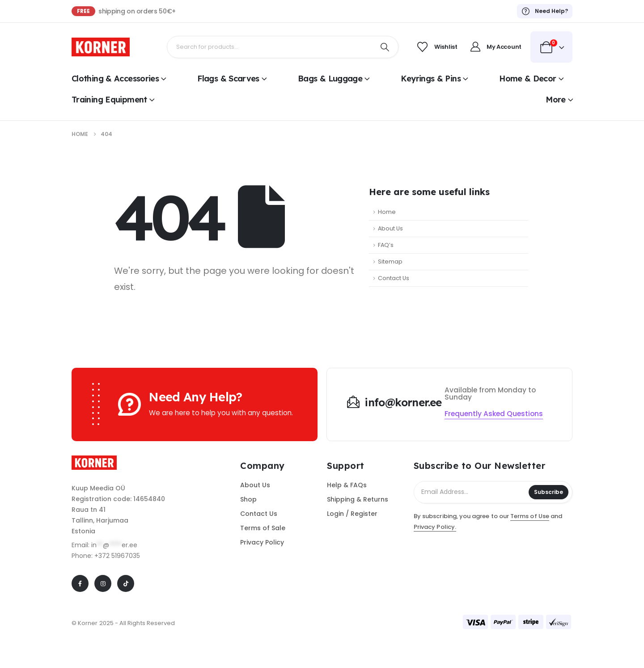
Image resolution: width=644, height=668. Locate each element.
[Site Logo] (101, 47)
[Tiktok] (126, 583)
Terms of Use (530, 516)
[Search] (385, 47)
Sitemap (390, 262)
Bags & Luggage (330, 79)
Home (387, 212)
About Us (390, 228)
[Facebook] (80, 583)
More (555, 100)
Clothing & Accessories (115, 79)
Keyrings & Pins (431, 79)
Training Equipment (109, 100)
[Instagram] (103, 583)
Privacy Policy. (435, 527)
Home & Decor (527, 79)
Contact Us (394, 278)
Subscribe (549, 492)
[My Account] (494, 47)
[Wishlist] (436, 47)
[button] (494, 414)
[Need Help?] (545, 11)
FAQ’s (386, 245)
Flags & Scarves (228, 79)
